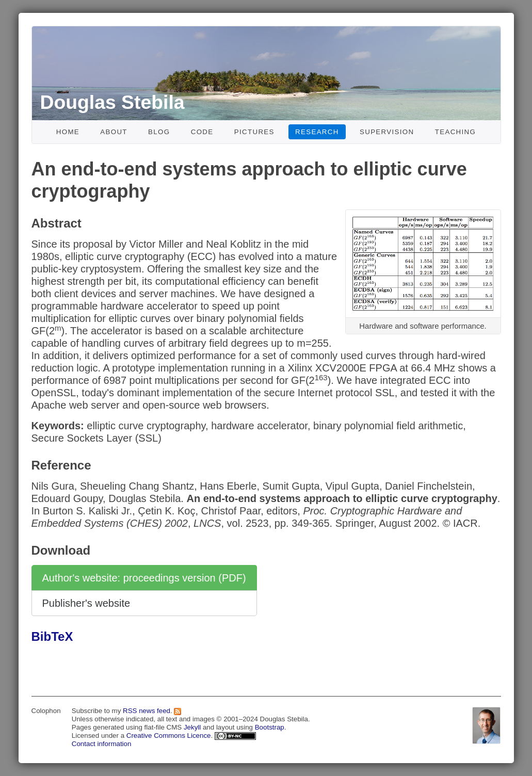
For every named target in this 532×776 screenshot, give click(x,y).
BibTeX (52, 636)
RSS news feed (147, 711)
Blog (159, 132)
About (114, 132)
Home (68, 132)
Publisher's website (86, 603)
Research (317, 132)
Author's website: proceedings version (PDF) (144, 578)
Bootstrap (270, 727)
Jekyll (192, 727)
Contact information (102, 744)
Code (202, 132)
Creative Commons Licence (169, 735)
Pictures (254, 132)
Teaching (456, 132)
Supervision (387, 132)
